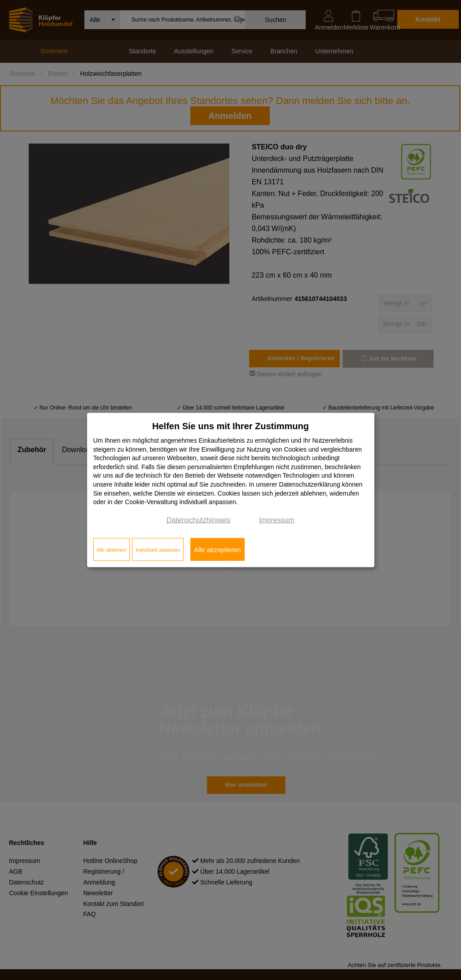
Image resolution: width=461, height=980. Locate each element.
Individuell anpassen (158, 549)
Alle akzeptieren (217, 549)
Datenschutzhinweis (198, 520)
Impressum (277, 520)
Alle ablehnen (112, 549)
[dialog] (231, 490)
